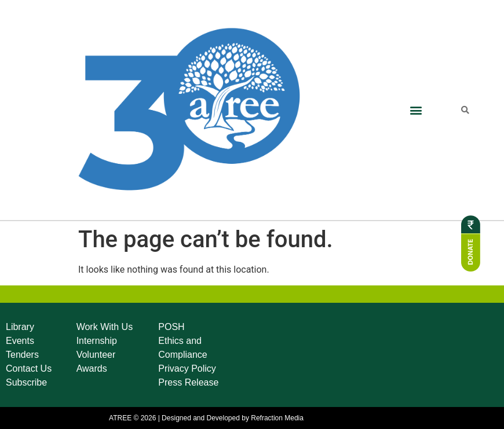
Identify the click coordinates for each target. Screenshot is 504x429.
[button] (416, 110)
